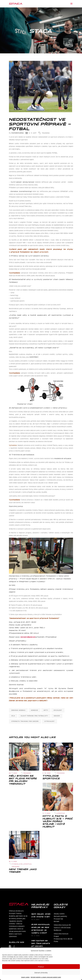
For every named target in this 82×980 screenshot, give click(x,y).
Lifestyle (61, 813)
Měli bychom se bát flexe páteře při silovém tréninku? (23, 780)
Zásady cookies (25, 977)
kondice (35, 710)
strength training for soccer (25, 721)
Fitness (15, 864)
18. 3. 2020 (13, 861)
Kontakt (57, 921)
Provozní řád (58, 919)
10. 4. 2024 (36, 936)
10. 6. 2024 (35, 920)
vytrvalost (50, 721)
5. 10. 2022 (47, 773)
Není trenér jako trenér (23, 870)
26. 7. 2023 (13, 773)
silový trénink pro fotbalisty (34, 716)
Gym (21, 864)
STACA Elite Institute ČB (62, 925)
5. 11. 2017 (33, 133)
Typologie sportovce (51, 777)
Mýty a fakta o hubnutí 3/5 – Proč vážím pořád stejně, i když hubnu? (58, 821)
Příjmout (41, 967)
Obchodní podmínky (60, 916)
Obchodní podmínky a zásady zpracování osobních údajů (46, 977)
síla (13, 716)
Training (46, 133)
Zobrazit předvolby (41, 972)
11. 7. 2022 (46, 813)
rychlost (58, 710)
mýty (46, 710)
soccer (57, 716)
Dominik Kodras (18, 133)
